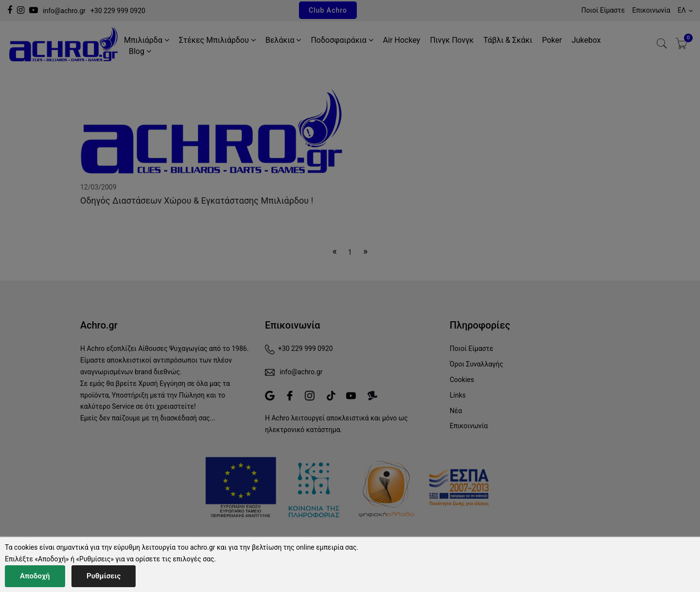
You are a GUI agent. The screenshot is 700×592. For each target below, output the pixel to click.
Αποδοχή (35, 576)
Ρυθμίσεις (104, 576)
